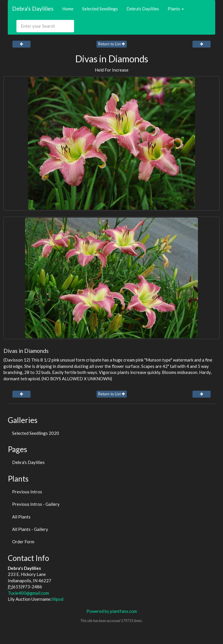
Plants (176, 9)
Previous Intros (27, 492)
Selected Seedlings (100, 9)
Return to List (112, 44)
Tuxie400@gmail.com (28, 593)
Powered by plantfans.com (112, 611)
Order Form (23, 542)
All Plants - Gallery (30, 529)
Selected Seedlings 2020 (36, 433)
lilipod (57, 599)
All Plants (21, 517)
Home (68, 9)
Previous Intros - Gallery (36, 504)
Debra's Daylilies (33, 9)
